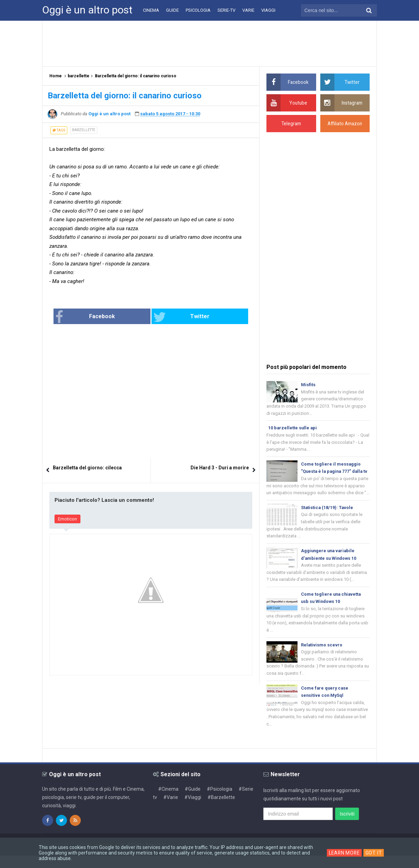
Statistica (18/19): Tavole (328, 516)
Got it (374, 853)
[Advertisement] (209, 43)
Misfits (308, 385)
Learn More (344, 853)
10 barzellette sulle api (293, 428)
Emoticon (67, 519)
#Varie (171, 810)
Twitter (174, 317)
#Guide (193, 801)
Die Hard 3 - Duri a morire (220, 468)
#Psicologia (220, 801)
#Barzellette (221, 810)
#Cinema (168, 801)
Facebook (108, 317)
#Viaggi (193, 810)
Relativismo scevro (322, 656)
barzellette (84, 130)
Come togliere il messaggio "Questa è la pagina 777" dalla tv (333, 473)
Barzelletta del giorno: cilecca (87, 468)
